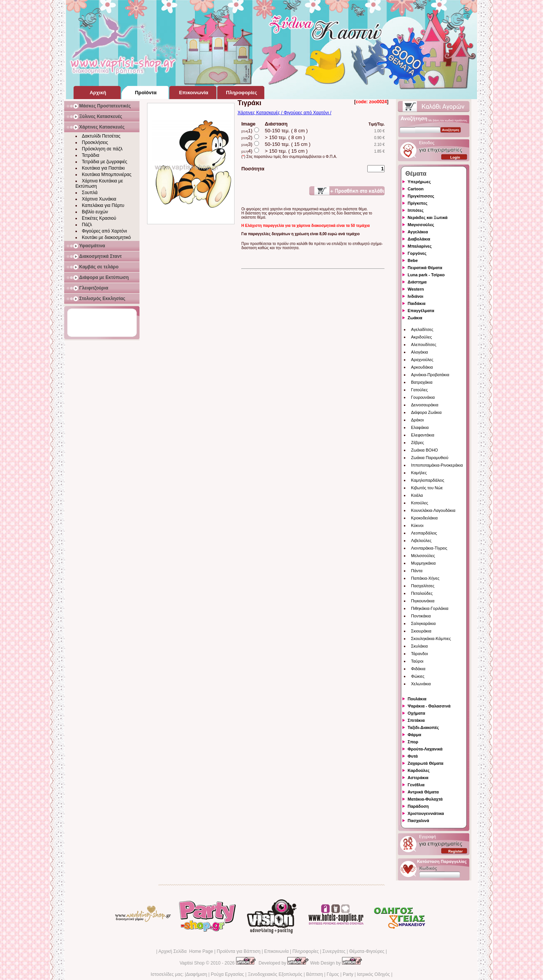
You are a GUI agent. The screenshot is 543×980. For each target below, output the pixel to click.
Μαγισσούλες (421, 225)
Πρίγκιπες (417, 203)
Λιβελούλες (421, 541)
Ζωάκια (415, 318)
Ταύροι (417, 661)
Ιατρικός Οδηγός (374, 974)
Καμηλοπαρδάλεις (428, 480)
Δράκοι (417, 420)
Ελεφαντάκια (423, 435)
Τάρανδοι (420, 654)
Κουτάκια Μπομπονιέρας (107, 175)
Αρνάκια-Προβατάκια (430, 375)
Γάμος (333, 974)
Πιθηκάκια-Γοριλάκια (430, 608)
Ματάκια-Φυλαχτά (425, 799)
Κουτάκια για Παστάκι (103, 168)
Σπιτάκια (416, 720)
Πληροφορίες (305, 951)
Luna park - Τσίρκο (426, 275)
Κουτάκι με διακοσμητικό (106, 237)
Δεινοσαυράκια (425, 405)
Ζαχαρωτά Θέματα (426, 763)
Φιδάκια (418, 669)
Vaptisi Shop (192, 963)
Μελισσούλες (423, 556)
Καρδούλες (419, 770)
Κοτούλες (420, 503)
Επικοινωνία (276, 951)
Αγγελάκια (418, 232)
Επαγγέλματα (421, 311)
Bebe (413, 260)
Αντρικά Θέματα (423, 792)
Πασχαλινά (418, 821)
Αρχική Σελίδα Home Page (186, 951)
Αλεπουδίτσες (424, 345)
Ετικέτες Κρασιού (99, 218)
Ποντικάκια (421, 616)
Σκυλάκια (419, 646)
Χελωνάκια (421, 684)
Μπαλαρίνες (420, 246)
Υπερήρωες (419, 182)
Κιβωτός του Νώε (427, 488)
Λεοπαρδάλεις (424, 533)
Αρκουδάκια (422, 367)
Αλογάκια (420, 352)
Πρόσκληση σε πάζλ (102, 149)
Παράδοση (418, 806)
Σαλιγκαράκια (423, 623)
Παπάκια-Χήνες (425, 578)
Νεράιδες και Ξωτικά (428, 217)
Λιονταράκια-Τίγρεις (429, 548)
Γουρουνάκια (423, 397)
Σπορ (413, 742)
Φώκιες (418, 676)
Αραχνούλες (422, 360)
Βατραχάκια (422, 382)
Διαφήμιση (196, 974)
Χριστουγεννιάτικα (426, 813)
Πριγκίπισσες (421, 196)
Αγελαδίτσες (422, 329)
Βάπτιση (315, 974)
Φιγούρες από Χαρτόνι (104, 231)
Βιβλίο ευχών (95, 212)
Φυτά (413, 756)
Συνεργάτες (334, 951)
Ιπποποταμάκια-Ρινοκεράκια (437, 465)
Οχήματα (416, 713)
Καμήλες (419, 473)
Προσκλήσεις (95, 142)
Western (416, 289)
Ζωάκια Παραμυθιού (430, 458)
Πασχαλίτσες (423, 586)
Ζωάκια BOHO (424, 450)
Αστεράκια (418, 778)
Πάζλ (87, 225)
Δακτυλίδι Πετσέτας (101, 136)
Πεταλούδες (422, 593)
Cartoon (416, 189)
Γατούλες (419, 390)
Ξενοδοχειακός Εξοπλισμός (275, 974)
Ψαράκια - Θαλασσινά (429, 706)
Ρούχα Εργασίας (227, 974)
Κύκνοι (417, 525)
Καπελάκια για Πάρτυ (103, 205)
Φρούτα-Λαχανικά (425, 749)
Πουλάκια (417, 699)
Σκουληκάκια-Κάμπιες (431, 639)
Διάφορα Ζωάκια (426, 412)
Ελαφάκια (420, 427)
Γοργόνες (417, 253)
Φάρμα (414, 735)
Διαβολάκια (419, 239)
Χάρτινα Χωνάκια (99, 199)
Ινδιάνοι (416, 296)
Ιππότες (416, 210)
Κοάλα (417, 495)
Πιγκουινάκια (423, 601)
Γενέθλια (416, 785)
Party (348, 974)
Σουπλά (90, 193)
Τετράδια (90, 155)
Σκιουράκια (421, 631)
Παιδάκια (416, 303)
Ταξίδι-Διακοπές (423, 727)
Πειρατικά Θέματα (425, 268)
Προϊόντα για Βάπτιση (239, 951)
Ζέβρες (417, 443)
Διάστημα (417, 282)
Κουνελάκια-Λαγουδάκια (433, 510)
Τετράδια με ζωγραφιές (104, 162)
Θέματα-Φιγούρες (367, 951)
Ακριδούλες (422, 337)
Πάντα (417, 571)
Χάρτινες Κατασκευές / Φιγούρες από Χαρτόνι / (285, 113)
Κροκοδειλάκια (424, 518)
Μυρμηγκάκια (423, 563)
